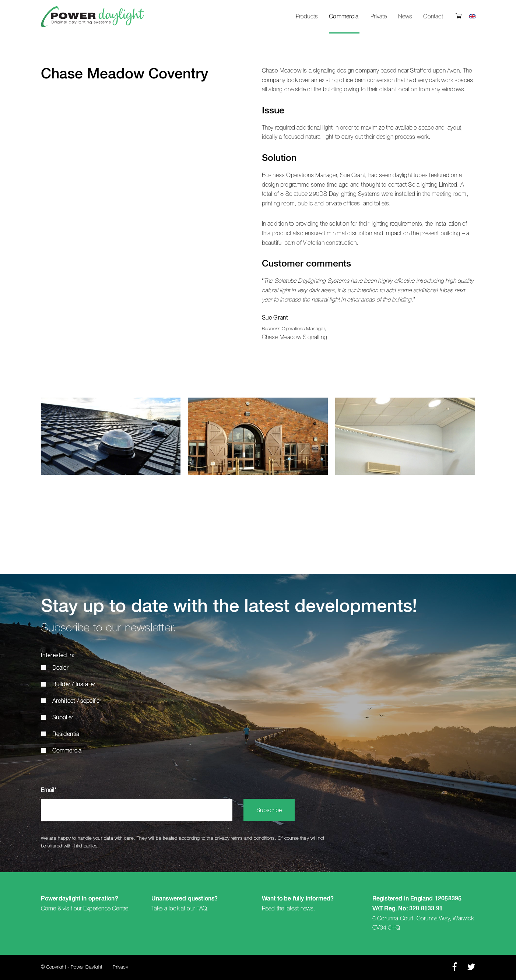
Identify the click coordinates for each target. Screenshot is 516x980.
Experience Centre (106, 909)
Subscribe (269, 811)
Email (49, 790)
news (307, 909)
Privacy (120, 967)
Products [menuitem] (307, 17)
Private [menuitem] (379, 17)
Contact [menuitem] (433, 17)
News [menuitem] (405, 17)
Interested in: (58, 656)
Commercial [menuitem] (344, 17)
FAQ (202, 909)
